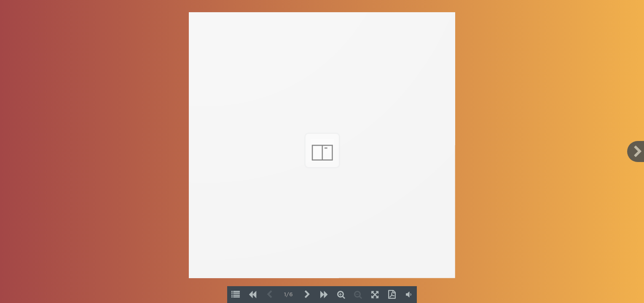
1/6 (288, 295)
